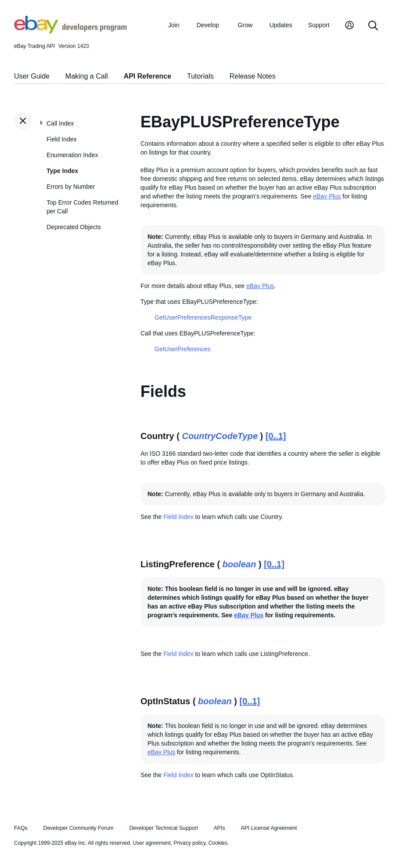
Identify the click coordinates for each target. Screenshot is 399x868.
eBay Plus (327, 196)
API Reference (148, 76)
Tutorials (200, 76)
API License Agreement (269, 828)
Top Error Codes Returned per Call (82, 207)
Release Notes (253, 76)
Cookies (218, 843)
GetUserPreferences (183, 349)
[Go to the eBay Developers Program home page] (70, 31)
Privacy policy (190, 843)
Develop (208, 25)
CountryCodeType (220, 436)
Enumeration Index (72, 155)
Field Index (61, 139)
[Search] (373, 26)
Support (319, 25)
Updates (281, 25)
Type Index (62, 171)
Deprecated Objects (74, 227)
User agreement (152, 843)
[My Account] (349, 26)
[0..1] (276, 436)
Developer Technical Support (163, 828)
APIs (219, 828)
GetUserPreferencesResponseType (203, 317)
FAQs (21, 828)
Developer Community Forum (79, 828)
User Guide (32, 76)
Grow (245, 25)
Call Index (60, 123)
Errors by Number (71, 187)
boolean (239, 564)
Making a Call (87, 76)
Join (174, 25)
